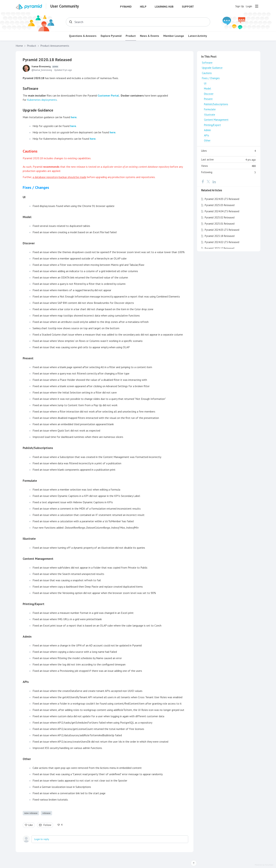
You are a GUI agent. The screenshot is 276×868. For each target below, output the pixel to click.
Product (131, 36)
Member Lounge (174, 36)
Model (208, 89)
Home (19, 46)
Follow (47, 825)
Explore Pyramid (111, 36)
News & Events (150, 36)
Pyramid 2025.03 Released (220, 205)
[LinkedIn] (214, 182)
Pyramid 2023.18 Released (220, 236)
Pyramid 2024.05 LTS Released (222, 199)
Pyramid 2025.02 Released (220, 217)
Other (207, 140)
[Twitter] (208, 182)
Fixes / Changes (211, 78)
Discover (209, 94)
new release (31, 813)
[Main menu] (257, 6)
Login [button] (249, 6)
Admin (207, 130)
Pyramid (126, 7)
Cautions (207, 73)
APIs (207, 135)
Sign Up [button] (240, 6)
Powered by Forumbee (264, 865)
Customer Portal (108, 95)
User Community (65, 6)
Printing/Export (212, 125)
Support (188, 7)
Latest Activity (198, 36)
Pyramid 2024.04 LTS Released (222, 211)
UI (24, 197)
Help (143, 7)
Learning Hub (164, 7)
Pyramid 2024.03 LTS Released (222, 230)
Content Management (216, 120)
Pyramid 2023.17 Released (219, 248)
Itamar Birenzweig (45, 67)
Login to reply (42, 839)
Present (208, 99)
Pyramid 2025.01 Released (220, 224)
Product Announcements (55, 46)
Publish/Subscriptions (216, 104)
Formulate (210, 109)
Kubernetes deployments (42, 100)
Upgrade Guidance (212, 68)
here (74, 117)
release (46, 813)
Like (31, 825)
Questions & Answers (83, 36)
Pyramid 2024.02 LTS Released (222, 242)
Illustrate (29, 539)
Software (207, 63)
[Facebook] (203, 182)
